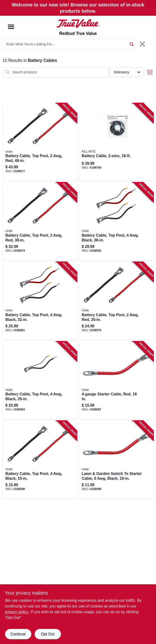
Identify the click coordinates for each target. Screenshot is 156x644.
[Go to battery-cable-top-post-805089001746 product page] (40, 221)
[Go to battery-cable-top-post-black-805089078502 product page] (40, 460)
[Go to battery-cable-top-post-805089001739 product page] (116, 301)
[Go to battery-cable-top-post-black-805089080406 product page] (116, 221)
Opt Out (48, 634)
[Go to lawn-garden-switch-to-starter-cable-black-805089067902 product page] (116, 460)
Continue (18, 634)
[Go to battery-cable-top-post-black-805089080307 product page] (40, 301)
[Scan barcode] (142, 44)
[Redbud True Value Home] (78, 23)
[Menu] (11, 27)
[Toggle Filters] (150, 72)
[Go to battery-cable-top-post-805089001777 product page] (40, 142)
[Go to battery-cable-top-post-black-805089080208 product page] (40, 380)
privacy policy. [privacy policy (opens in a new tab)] (17, 612)
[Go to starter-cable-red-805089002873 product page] (116, 380)
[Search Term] (70, 44)
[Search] (132, 44)
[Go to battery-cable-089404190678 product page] (116, 142)
